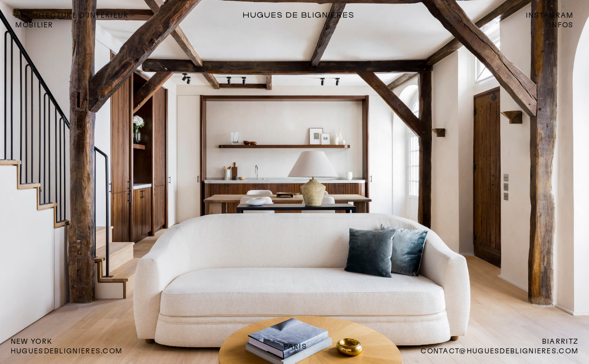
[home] (327, 15)
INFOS (561, 25)
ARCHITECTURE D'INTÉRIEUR (72, 15)
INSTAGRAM (550, 15)
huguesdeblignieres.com (67, 351)
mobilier (34, 25)
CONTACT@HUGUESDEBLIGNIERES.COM (500, 351)
